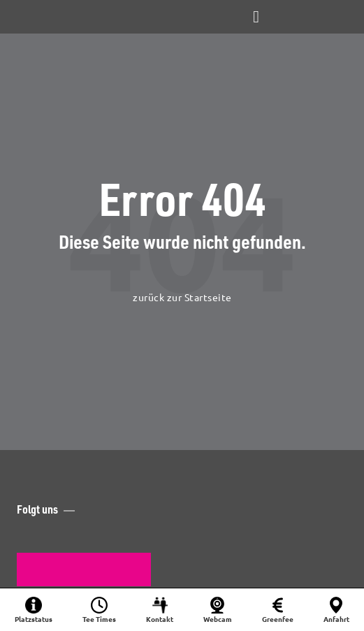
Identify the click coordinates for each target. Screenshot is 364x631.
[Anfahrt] (336, 610)
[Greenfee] (277, 610)
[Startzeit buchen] (100, 610)
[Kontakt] (160, 610)
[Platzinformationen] (34, 610)
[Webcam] (217, 610)
